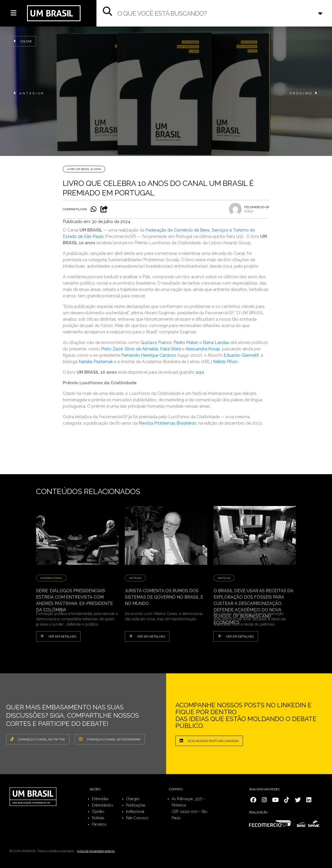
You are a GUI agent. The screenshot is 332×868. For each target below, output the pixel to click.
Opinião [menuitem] (98, 812)
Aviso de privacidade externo (96, 851)
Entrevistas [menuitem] (100, 799)
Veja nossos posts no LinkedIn (209, 741)
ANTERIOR (29, 93)
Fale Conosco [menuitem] (137, 818)
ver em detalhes (58, 636)
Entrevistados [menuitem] (102, 805)
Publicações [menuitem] (136, 805)
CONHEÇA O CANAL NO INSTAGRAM (110, 739)
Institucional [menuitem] (135, 812)
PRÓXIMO (304, 93)
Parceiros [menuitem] (99, 824)
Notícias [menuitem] (98, 818)
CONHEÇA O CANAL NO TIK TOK (38, 739)
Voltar (23, 41)
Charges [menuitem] (133, 799)
